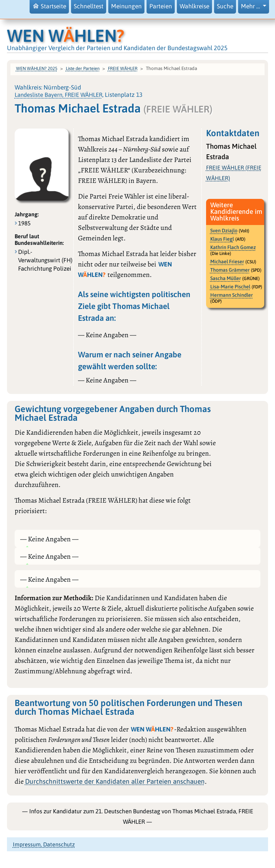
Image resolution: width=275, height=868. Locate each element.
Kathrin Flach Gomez (233, 247)
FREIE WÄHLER (123, 68)
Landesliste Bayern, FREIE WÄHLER (58, 95)
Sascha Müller (226, 278)
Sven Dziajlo (224, 231)
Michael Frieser (227, 262)
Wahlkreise (194, 6)
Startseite (49, 6)
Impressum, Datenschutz (44, 844)
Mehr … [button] (251, 6)
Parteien (161, 6)
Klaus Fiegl (222, 239)
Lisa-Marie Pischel (230, 287)
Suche (225, 6)
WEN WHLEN (66, 36)
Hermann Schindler (231, 295)
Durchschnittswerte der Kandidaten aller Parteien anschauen (115, 781)
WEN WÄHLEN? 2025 (37, 68)
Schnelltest (89, 6)
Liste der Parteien (83, 68)
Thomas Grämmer (230, 270)
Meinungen (126, 6)
